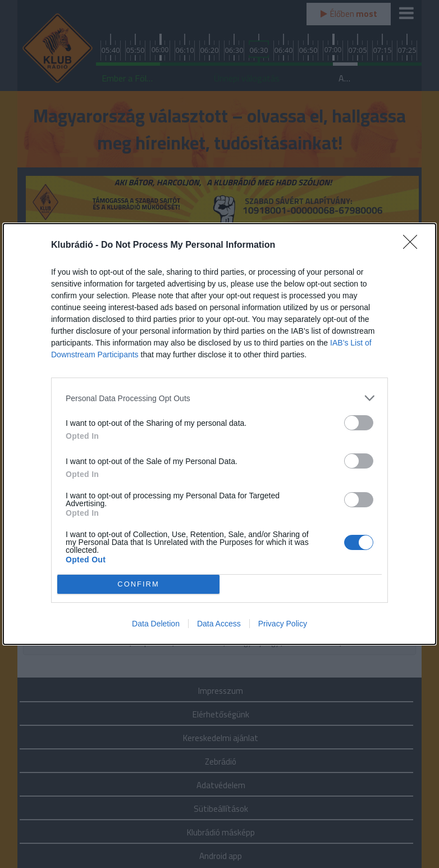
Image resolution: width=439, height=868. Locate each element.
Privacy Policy (283, 624)
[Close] (414, 246)
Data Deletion (156, 624)
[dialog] (219, 434)
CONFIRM (138, 585)
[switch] (359, 423)
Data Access (219, 624)
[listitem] (219, 398)
